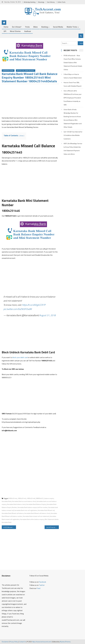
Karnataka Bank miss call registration (26, 510)
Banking (45, 27)
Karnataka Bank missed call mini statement (36, 516)
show (22, 136)
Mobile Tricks (72, 27)
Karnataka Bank (8, 71)
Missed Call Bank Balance (26, 71)
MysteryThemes (65, 642)
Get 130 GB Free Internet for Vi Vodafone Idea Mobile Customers (73, 135)
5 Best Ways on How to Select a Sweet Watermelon (73, 76)
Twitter (42, 585)
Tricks (27, 27)
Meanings (41, 2)
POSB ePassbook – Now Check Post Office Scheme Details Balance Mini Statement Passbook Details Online (73, 62)
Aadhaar (28, 31)
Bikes (36, 27)
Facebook (42, 582)
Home (6, 27)
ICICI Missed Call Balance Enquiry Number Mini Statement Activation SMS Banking (10, 527)
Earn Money (51, 2)
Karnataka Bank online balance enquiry (32, 519)
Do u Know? (17, 27)
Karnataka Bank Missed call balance (13, 513)
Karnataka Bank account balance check (24, 501)
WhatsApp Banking (30, 2)
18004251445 (22, 498)
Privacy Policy (14, 642)
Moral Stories (15, 31)
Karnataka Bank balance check (16, 504)
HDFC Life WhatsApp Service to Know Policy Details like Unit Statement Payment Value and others (73, 149)
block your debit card (20, 357)
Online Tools (61, 2)
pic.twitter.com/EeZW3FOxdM (18, 309)
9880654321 (40, 498)
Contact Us (23, 642)
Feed (39, 588)
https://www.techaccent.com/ (42, 642)
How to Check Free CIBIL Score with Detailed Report (73, 84)
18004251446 (31, 498)
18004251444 (13, 498)
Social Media (58, 27)
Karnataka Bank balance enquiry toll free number (33, 507)
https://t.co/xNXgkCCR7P (34, 305)
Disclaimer (5, 642)
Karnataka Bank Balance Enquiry (36, 504)
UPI (5, 31)
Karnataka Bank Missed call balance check (37, 513)
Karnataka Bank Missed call (46, 510)
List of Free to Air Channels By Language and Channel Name (53, 527)
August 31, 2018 (48, 315)
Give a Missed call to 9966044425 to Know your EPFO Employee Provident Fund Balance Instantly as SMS (73, 98)
